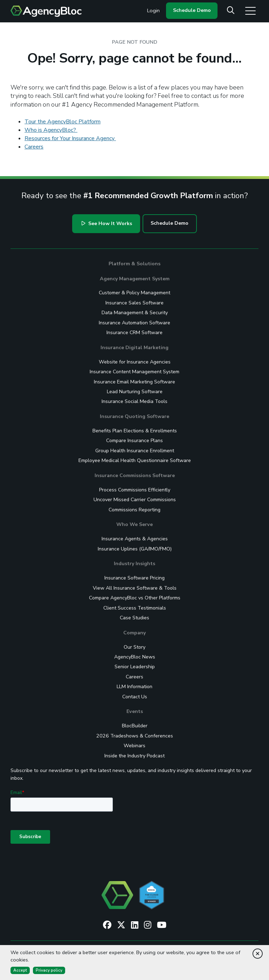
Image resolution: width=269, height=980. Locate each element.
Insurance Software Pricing (134, 578)
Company (134, 633)
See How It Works (107, 224)
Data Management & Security (135, 313)
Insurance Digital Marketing (134, 348)
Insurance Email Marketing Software (134, 382)
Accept (20, 970)
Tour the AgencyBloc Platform (63, 122)
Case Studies (134, 618)
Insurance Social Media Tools (134, 401)
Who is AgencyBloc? (51, 130)
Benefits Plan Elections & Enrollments (135, 431)
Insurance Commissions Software (135, 475)
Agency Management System (135, 279)
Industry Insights (134, 564)
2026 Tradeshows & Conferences (135, 736)
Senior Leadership (135, 667)
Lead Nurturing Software (135, 392)
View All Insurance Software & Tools (135, 588)
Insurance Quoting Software (134, 416)
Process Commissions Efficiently (135, 490)
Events (135, 711)
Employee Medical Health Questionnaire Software (135, 460)
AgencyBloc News (135, 657)
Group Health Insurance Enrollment (135, 451)
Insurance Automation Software (134, 323)
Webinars (134, 746)
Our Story (134, 647)
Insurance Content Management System (134, 372)
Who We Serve (134, 524)
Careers (34, 147)
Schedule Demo (192, 10)
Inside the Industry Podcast (134, 756)
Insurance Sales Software (134, 303)
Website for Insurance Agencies (135, 362)
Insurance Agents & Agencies (135, 539)
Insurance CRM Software (134, 333)
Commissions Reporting (134, 510)
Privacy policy (49, 970)
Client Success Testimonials (135, 608)
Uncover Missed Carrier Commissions (135, 500)
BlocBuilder (135, 726)
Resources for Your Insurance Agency (70, 138)
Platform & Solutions (134, 264)
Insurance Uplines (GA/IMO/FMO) (135, 549)
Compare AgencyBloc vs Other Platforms (135, 598)
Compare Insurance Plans (134, 441)
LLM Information (134, 687)
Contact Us (135, 697)
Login (153, 10)
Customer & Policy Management (134, 293)
